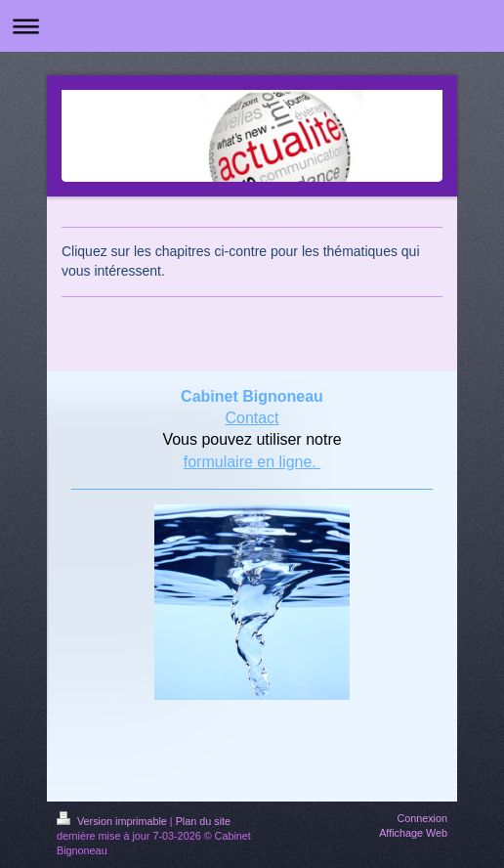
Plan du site (203, 821)
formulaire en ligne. (252, 462)
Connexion (422, 818)
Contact (252, 418)
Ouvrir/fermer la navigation (252, 26)
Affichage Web (413, 833)
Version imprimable (113, 821)
